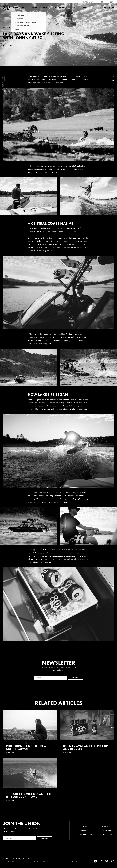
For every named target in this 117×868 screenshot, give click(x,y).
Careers (84, 830)
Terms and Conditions (23, 862)
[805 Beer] (102, 2)
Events (61, 8)
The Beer (16, 8)
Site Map (76, 862)
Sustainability (87, 834)
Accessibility (106, 834)
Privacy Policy (11, 862)
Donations (105, 826)
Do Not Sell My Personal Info (38, 862)
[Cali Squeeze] (112, 2)
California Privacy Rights (54, 862)
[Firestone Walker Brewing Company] (87, 2)
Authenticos (36, 8)
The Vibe (25, 8)
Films (45, 8)
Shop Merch (82, 8)
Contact (84, 826)
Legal (4, 862)
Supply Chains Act (67, 862)
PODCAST (53, 8)
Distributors (106, 830)
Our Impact (71, 8)
